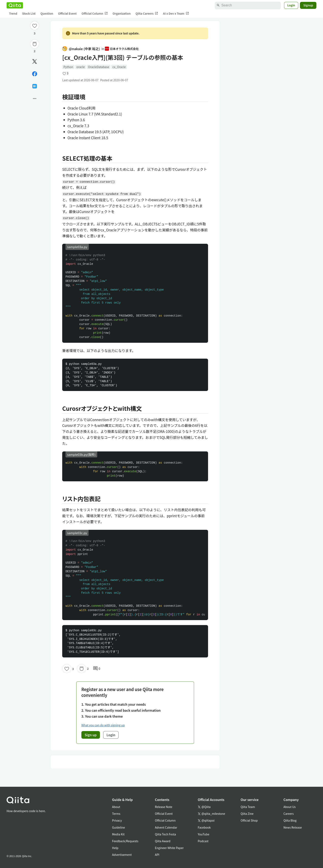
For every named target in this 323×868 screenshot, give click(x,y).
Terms (116, 814)
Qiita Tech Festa (165, 834)
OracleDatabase (99, 67)
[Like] (35, 26)
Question (47, 13)
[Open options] (35, 99)
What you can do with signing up (103, 725)
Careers (288, 814)
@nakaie (81, 49)
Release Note (164, 807)
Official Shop (249, 820)
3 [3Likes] (35, 33)
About (116, 807)
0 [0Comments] (97, 669)
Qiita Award (163, 841)
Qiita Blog (290, 820)
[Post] (35, 61)
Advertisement (122, 855)
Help (115, 848)
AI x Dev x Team (176, 14)
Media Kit (118, 834)
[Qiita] (15, 5)
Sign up (91, 735)
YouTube (204, 834)
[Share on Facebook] (35, 74)
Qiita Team (248, 807)
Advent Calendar (166, 827)
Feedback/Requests (125, 841)
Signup (308, 5)
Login (291, 5)
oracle (81, 67)
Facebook (204, 827)
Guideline (119, 827)
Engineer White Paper (169, 848)
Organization (122, 13)
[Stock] (35, 44)
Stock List (29, 13)
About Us (290, 807)
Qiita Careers (147, 14)
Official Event (67, 13)
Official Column (95, 14)
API (157, 855)
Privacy (117, 820)
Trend (13, 13)
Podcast (203, 841)
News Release (293, 827)
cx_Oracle (119, 67)
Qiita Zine (247, 814)
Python (68, 67)
